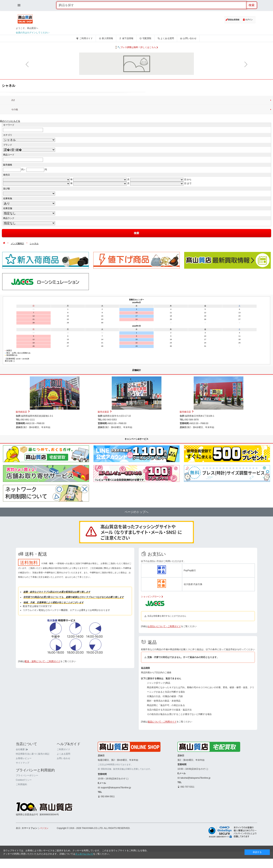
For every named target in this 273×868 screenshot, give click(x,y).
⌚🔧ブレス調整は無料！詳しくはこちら (136, 47)
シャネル (34, 244)
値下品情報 (126, 38)
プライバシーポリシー (27, 799)
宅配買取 (145, 38)
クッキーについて (84, 854)
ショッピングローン (152, 597)
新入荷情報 (106, 38)
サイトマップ (23, 786)
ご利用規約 (21, 808)
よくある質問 (166, 38)
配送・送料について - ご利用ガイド (43, 750)
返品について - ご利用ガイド (162, 722)
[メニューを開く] (19, 5)
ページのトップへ (136, 512)
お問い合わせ (188, 38)
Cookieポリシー (24, 804)
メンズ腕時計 (18, 244)
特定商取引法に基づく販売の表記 (33, 778)
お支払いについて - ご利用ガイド (164, 626)
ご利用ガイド (85, 38)
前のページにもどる (10, 121)
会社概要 (22, 773)
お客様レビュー (24, 782)
